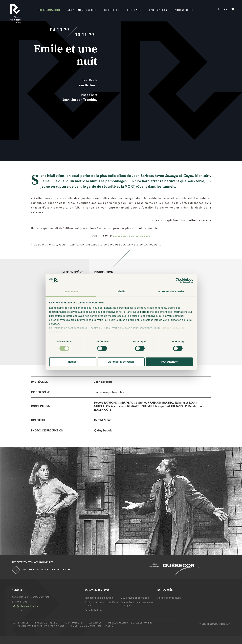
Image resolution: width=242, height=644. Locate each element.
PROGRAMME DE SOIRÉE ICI (131, 236)
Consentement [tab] (71, 292)
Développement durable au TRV (130, 623)
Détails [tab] (121, 292)
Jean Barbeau (87, 85)
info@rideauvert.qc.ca (25, 606)
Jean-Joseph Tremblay (80, 100)
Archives (96, 623)
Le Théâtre (135, 10)
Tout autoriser (169, 362)
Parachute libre (94, 610)
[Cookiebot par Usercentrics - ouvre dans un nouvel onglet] (178, 280)
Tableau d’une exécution (99, 598)
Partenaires (20, 623)
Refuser (73, 362)
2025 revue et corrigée (134, 598)
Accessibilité (184, 10)
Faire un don (158, 10)
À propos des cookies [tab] (171, 292)
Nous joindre (73, 623)
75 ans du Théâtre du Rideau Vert (41, 626)
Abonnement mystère (82, 10)
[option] (121, 501)
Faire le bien (170, 598)
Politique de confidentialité (92, 626)
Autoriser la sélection (121, 362)
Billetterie (112, 10)
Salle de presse (46, 623)
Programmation (49, 10)
